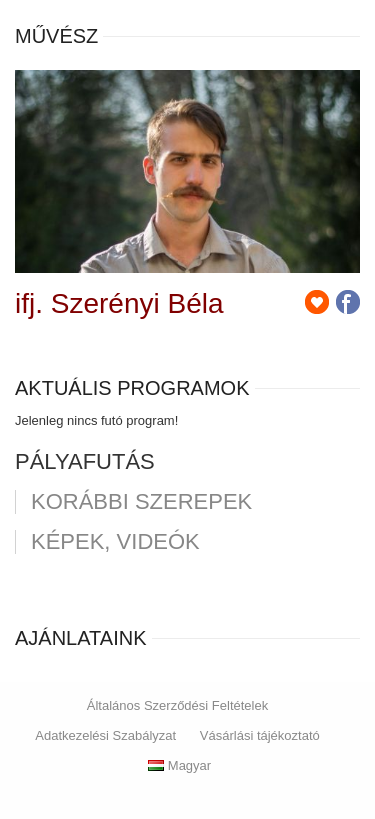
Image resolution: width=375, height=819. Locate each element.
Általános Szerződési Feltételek (177, 705)
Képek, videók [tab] (115, 542)
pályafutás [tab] (85, 462)
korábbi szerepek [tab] (141, 502)
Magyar (179, 765)
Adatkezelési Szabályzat (105, 735)
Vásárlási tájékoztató (260, 735)
